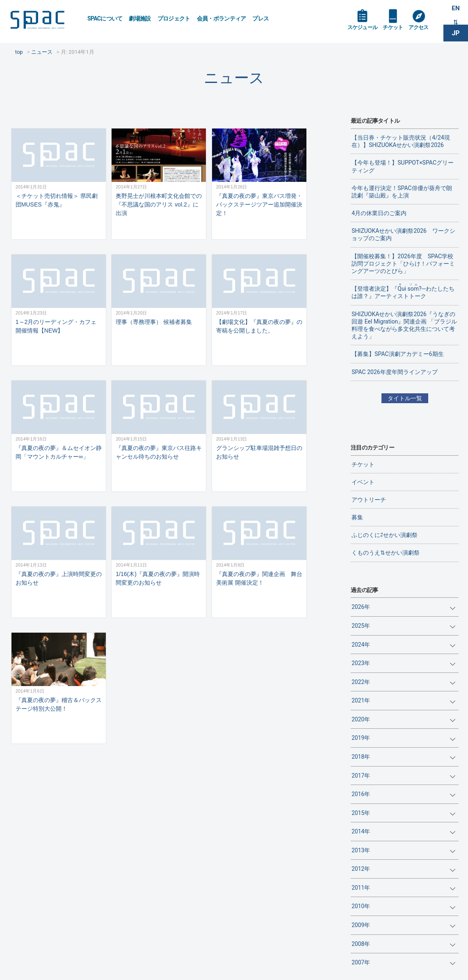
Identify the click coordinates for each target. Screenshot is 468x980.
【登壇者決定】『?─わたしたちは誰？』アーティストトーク (403, 291)
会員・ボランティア (221, 18)
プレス (260, 18)
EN (456, 9)
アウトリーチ (369, 500)
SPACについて (105, 18)
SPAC (43, 21)
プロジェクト (174, 18)
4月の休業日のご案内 (379, 213)
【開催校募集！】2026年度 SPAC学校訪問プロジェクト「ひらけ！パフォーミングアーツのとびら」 (403, 264)
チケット (396, 30)
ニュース (234, 78)
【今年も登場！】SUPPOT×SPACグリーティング (403, 166)
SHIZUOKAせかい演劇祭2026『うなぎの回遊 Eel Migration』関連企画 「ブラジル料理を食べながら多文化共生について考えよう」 (404, 325)
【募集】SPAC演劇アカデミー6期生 (397, 354)
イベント (363, 482)
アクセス (422, 30)
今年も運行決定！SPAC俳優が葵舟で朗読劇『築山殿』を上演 (402, 192)
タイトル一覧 (405, 398)
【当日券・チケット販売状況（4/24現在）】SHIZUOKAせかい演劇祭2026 (401, 141)
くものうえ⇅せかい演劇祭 (386, 553)
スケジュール (363, 30)
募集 (357, 517)
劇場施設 (140, 18)
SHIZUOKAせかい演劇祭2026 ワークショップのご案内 (403, 234)
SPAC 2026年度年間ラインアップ (394, 372)
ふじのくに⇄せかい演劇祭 (385, 535)
